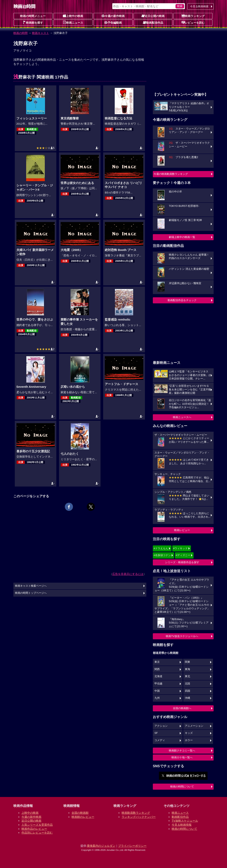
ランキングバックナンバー (139, 817)
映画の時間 (20, 33)
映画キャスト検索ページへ (31, 586)
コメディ (160, 740)
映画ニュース (73, 22)
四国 (187, 691)
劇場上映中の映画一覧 (182, 237)
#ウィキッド (180, 548)
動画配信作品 (153, 22)
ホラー (189, 740)
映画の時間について (182, 787)
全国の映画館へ (182, 708)
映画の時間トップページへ (31, 593)
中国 (157, 691)
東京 (157, 662)
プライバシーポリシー (132, 846)
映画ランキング (193, 16)
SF (156, 733)
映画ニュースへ (182, 417)
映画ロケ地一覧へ (182, 757)
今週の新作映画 (113, 16)
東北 (187, 676)
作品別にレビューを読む (37, 833)
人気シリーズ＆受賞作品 (37, 825)
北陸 (187, 684)
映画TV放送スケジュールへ (182, 636)
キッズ (189, 733)
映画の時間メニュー (33, 16)
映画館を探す (33, 22)
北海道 (158, 676)
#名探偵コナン (162, 555)
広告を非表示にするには (128, 574)
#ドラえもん (161, 548)
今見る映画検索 (199, 6)
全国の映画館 (80, 813)
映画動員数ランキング (136, 813)
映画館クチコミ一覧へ (182, 751)
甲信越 (158, 684)
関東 (187, 662)
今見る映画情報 (182, 825)
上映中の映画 (73, 16)
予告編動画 (113, 22)
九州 (157, 698)
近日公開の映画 (153, 16)
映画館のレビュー (83, 817)
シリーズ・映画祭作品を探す (182, 562)
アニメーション (194, 726)
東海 (187, 669)
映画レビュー (182, 530)
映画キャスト (41, 33)
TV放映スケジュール (185, 821)
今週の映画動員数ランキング (171, 174)
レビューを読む (193, 22)
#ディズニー (183, 555)
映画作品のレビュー (34, 829)
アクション (161, 726)
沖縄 (187, 698)
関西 (157, 669)
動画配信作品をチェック (182, 300)
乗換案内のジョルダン (101, 846)
